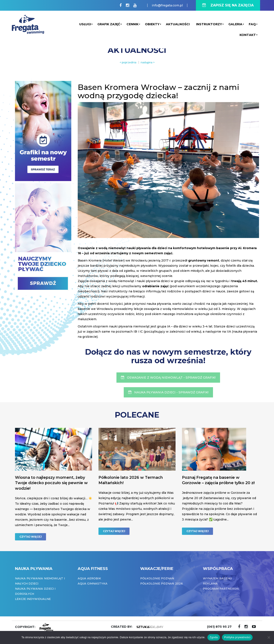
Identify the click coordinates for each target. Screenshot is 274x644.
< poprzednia (128, 62)
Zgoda (214, 637)
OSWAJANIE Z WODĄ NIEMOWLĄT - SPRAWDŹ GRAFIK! (168, 378)
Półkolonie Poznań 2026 (162, 583)
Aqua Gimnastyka (93, 583)
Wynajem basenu (217, 578)
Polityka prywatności (237, 637)
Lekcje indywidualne (33, 599)
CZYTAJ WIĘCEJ (31, 537)
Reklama (210, 583)
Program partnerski (221, 589)
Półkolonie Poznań (157, 578)
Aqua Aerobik (89, 578)
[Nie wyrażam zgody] (269, 637)
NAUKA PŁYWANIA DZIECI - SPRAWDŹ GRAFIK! (168, 392)
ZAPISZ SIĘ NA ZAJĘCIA (228, 5)
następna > (148, 62)
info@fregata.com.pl (167, 5)
